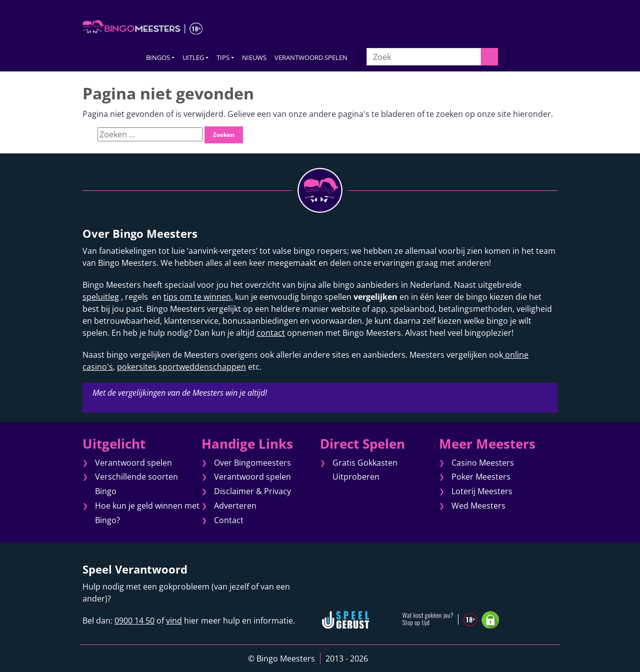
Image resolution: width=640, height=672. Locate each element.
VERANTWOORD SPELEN (311, 57)
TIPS (223, 57)
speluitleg (101, 297)
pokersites (137, 367)
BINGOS (158, 57)
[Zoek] (423, 57)
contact (271, 333)
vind (174, 621)
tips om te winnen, (198, 297)
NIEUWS (254, 57)
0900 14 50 (134, 621)
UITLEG (193, 57)
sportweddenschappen (201, 367)
